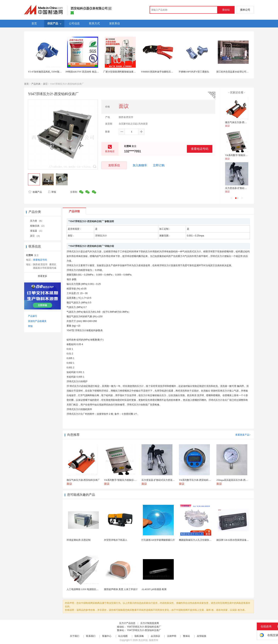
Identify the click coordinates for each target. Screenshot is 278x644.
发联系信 (114, 165)
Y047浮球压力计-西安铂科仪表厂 (144, 627)
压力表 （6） (37, 221)
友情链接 (202, 636)
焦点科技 (143, 640)
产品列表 (36, 84)
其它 (45, 84)
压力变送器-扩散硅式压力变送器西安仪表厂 (247, 188)
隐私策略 (139, 636)
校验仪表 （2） (38, 226)
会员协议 (155, 636)
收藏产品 (35, 192)
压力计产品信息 (127, 623)
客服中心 (107, 636)
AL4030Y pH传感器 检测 (154, 589)
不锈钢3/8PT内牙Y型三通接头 (194, 72)
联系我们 (91, 636)
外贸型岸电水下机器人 (116, 540)
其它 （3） (36, 236)
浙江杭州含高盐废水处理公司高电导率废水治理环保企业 (245, 72)
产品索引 (33, 316)
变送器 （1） (37, 231)
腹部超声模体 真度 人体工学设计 (121, 589)
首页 (26, 84)
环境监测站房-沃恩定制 (79, 540)
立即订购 (159, 165)
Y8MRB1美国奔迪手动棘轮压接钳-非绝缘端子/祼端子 (168, 72)
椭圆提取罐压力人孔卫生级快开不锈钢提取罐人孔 (204, 540)
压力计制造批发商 (150, 623)
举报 (52, 192)
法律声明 (172, 636)
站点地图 (123, 636)
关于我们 (75, 636)
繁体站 (186, 636)
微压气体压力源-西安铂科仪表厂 (242, 122)
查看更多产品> (243, 435)
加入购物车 (140, 165)
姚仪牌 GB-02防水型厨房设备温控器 (235, 540)
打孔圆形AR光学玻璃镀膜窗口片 (158, 540)
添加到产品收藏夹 (37, 321)
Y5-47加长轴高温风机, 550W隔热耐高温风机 (51, 72)
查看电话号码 (200, 149)
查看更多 (42, 276)
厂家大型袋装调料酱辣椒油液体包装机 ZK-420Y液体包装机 (134, 72)
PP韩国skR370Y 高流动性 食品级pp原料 (86, 72)
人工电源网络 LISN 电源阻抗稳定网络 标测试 (90, 589)
